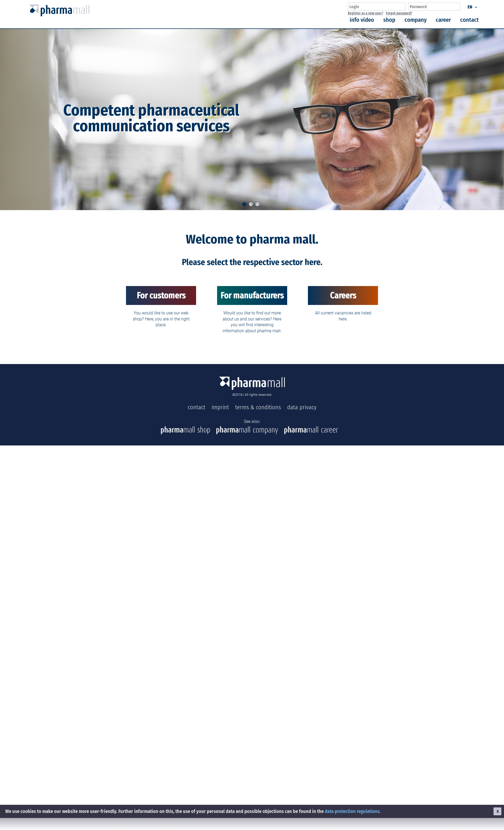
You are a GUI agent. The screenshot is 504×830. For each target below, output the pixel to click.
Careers (343, 295)
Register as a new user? (366, 13)
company (416, 20)
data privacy (302, 407)
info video (362, 20)
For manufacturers (252, 295)
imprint (220, 407)
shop (389, 20)
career (443, 20)
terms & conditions (258, 407)
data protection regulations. (353, 811)
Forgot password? (399, 13)
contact (469, 20)
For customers (161, 295)
